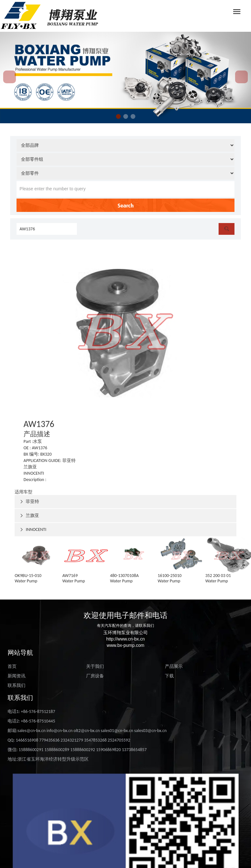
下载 (169, 676)
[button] (118, 116)
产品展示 (174, 666)
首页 (12, 666)
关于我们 (95, 666)
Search (126, 205)
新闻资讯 (17, 676)
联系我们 (17, 685)
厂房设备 (95, 676)
